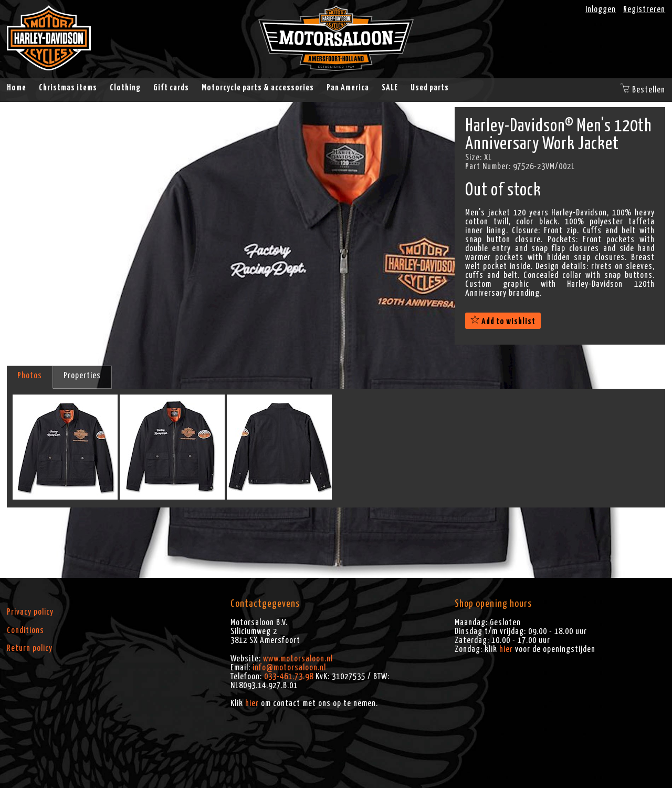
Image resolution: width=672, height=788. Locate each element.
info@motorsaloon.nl (289, 668)
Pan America (348, 88)
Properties (82, 376)
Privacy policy (30, 612)
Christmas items (68, 88)
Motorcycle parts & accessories (258, 88)
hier (252, 703)
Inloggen (601, 9)
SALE (390, 88)
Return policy (30, 648)
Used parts (430, 88)
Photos (30, 376)
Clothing (125, 88)
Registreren (644, 9)
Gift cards (171, 88)
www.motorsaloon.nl (298, 659)
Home (17, 88)
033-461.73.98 (289, 677)
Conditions (25, 630)
